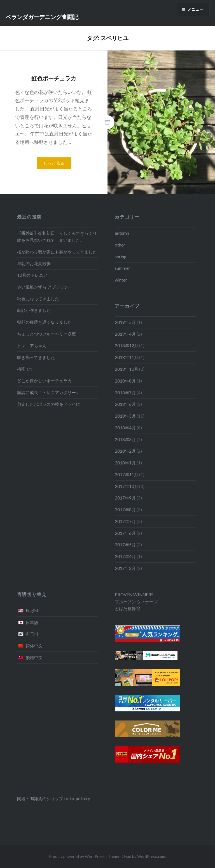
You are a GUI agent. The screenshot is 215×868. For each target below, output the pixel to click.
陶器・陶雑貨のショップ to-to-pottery (54, 798)
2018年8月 (125, 381)
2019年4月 (125, 334)
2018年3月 (125, 439)
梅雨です (25, 369)
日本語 (32, 622)
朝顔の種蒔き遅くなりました (44, 322)
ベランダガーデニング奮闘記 (42, 17)
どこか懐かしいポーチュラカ (44, 381)
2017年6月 (125, 533)
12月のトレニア (32, 275)
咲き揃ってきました (36, 357)
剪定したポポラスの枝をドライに (49, 404)
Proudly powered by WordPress (77, 856)
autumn (122, 233)
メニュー (195, 10)
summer (122, 268)
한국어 (32, 634)
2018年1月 (125, 463)
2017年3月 (125, 568)
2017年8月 (125, 510)
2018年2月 (125, 451)
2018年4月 (125, 428)
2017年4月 (125, 556)
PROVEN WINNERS (134, 595)
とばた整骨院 (127, 608)
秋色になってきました (38, 299)
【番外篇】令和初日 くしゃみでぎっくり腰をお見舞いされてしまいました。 (57, 237)
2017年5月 (125, 545)
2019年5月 (125, 322)
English (33, 611)
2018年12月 (127, 346)
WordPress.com (151, 856)
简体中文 (34, 646)
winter (121, 280)
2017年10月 (127, 486)
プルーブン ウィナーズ (136, 602)
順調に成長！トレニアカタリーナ (49, 392)
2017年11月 (127, 475)
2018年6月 (125, 404)
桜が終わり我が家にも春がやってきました (57, 252)
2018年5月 (125, 416)
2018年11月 (127, 357)
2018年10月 (127, 369)
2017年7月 (125, 521)
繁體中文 (34, 657)
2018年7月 (125, 393)
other (120, 245)
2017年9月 (125, 498)
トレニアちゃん (32, 346)
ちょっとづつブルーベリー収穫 (46, 334)
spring (121, 257)
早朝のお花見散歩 (34, 263)
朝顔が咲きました (34, 310)
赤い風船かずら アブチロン (43, 287)
